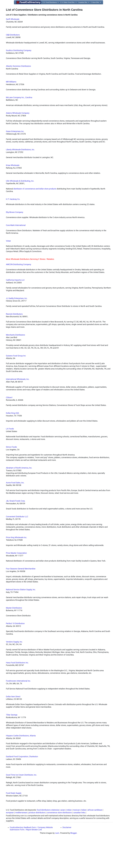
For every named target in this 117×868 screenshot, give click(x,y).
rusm (57, 863)
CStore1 (9, 427)
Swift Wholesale (13, 49)
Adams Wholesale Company (18, 143)
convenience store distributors (59, 842)
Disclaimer (67, 857)
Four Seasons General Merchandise (21, 598)
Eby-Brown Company (15, 242)
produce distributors (37, 842)
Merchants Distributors (15, 365)
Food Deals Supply (14, 823)
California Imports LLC (15, 310)
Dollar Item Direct (13, 726)
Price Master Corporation (16, 583)
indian (69, 840)
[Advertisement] (58, 27)
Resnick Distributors (14, 344)
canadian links (79, 842)
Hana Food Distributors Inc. (17, 692)
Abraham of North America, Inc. (19, 498)
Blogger (74, 863)
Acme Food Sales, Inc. (15, 512)
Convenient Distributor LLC (17, 546)
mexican (76, 840)
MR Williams (11, 111)
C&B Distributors (13, 65)
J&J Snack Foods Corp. (16, 531)
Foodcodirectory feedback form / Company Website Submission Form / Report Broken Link (31, 858)
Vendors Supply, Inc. (14, 671)
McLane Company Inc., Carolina (19, 127)
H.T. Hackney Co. (13, 229)
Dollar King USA (12, 443)
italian (84, 840)
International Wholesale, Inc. (18, 409)
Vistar (8, 271)
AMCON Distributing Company (19, 294)
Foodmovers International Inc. (18, 711)
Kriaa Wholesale (13, 195)
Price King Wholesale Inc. (16, 567)
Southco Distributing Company (19, 80)
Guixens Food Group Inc (16, 385)
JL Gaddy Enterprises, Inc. (17, 328)
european (10, 842)
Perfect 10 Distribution (15, 653)
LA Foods (10, 458)
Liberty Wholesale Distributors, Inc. (20, 179)
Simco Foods (11, 477)
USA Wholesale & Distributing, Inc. (20, 211)
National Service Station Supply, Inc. (21, 619)
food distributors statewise (48, 840)
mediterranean (21, 842)
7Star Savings (12, 744)
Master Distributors (14, 638)
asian (63, 840)
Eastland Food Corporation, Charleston (22, 786)
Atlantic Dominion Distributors (18, 96)
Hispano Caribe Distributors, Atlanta (21, 765)
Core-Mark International (16, 255)
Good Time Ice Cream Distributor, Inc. (21, 805)
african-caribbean (95, 840)
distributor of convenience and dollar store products (35, 218)
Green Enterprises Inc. (15, 161)
